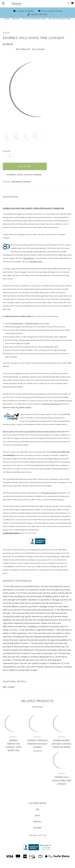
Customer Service (38, 803)
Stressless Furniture (49, 493)
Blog (37, 815)
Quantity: (7, 151)
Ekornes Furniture (17, 323)
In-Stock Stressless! (24, 11)
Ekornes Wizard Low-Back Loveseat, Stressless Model (62, 744)
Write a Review (38, 49)
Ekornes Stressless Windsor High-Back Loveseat (38, 744)
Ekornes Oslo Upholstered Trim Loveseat (62, 781)
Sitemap (37, 828)
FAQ (38, 809)
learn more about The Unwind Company (17, 407)
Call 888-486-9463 (38, 14)
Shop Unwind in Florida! (50, 11)
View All (37, 822)
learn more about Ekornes (52, 404)
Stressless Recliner (32, 323)
